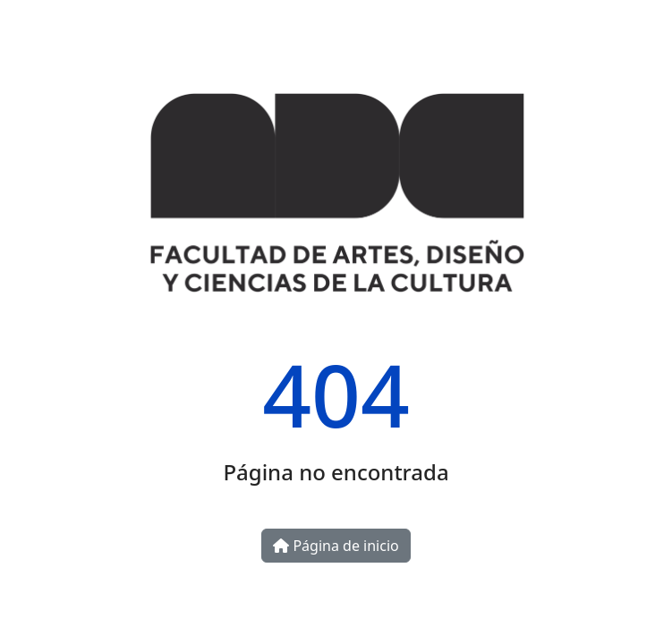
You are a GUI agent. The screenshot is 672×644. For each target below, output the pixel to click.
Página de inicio (336, 546)
